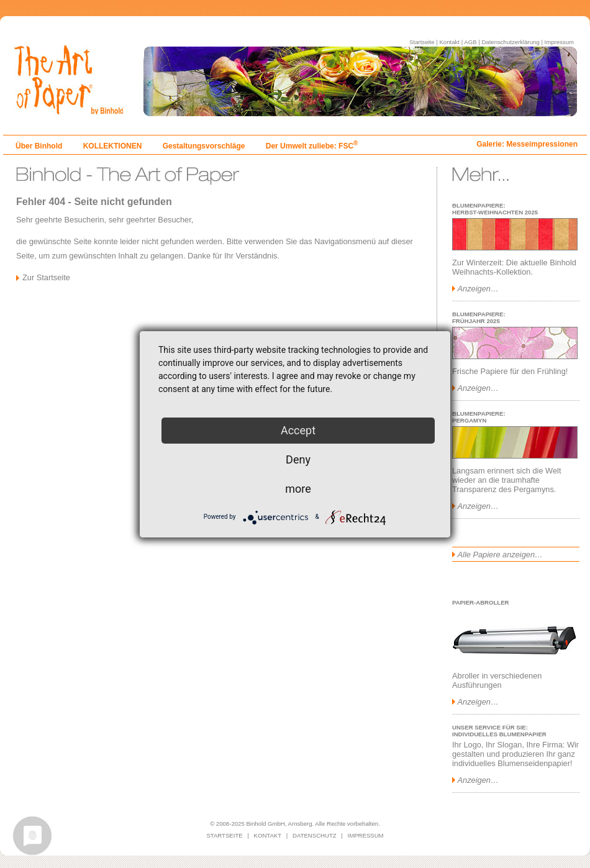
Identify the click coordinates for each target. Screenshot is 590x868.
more (298, 489)
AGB (470, 42)
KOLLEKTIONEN (113, 146)
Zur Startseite (46, 277)
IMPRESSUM (366, 835)
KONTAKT (268, 835)
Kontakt (449, 42)
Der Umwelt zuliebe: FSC (312, 146)
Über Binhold (39, 146)
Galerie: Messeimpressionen (527, 144)
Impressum (559, 42)
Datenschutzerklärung (510, 42)
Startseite (422, 42)
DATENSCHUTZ (315, 835)
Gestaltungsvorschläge (204, 146)
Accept (298, 430)
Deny (298, 459)
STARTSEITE (224, 835)
